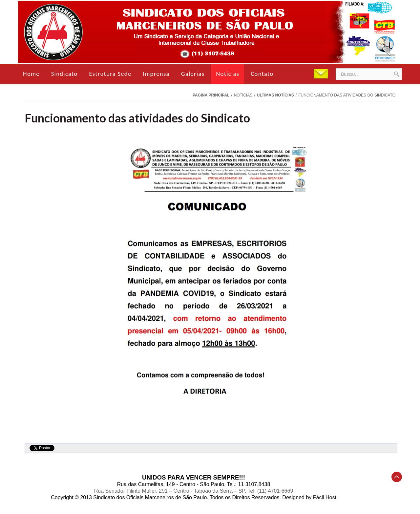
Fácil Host (325, 497)
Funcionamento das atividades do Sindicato (137, 118)
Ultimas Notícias (275, 95)
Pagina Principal (211, 95)
